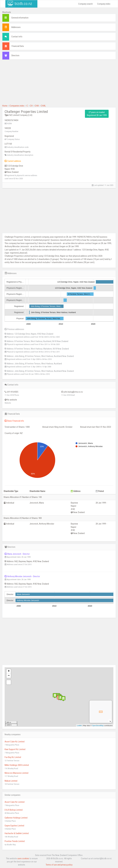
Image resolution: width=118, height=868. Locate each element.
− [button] (9, 676)
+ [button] (9, 671)
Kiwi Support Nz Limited (15, 749)
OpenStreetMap (98, 726)
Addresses (16, 27)
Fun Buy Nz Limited (13, 757)
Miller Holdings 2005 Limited (17, 765)
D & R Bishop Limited (14, 810)
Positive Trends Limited (15, 841)
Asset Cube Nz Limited (15, 742)
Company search (85, 4)
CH (31, 106)
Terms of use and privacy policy (59, 865)
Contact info (17, 37)
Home (5, 106)
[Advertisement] (59, 83)
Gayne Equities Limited (14, 826)
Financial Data (18, 46)
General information (20, 18)
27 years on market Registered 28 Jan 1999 (97, 114)
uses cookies (23, 858)
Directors (15, 55)
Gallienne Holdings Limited (16, 818)
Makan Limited (11, 781)
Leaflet (79, 726)
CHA (37, 106)
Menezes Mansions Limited (16, 773)
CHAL (43, 106)
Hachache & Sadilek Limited (17, 833)
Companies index (17, 106)
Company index (104, 4)
